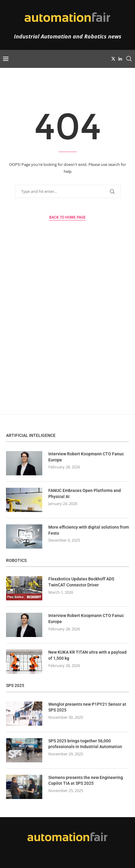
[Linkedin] (120, 59)
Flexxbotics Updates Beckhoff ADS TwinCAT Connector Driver (81, 582)
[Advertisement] (67, 331)
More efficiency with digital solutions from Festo (89, 530)
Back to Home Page (67, 217)
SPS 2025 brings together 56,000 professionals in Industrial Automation (85, 744)
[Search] (129, 59)
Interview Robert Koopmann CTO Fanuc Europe (86, 457)
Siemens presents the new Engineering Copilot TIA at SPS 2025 (86, 781)
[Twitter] (113, 59)
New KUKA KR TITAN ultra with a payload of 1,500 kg (87, 655)
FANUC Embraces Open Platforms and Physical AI (85, 493)
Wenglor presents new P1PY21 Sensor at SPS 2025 (87, 707)
